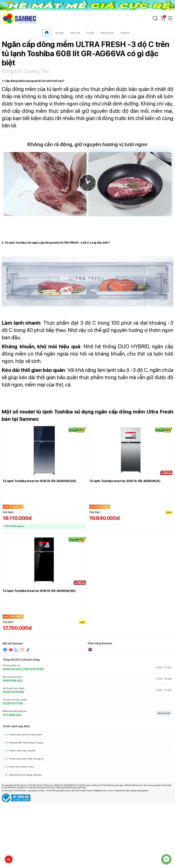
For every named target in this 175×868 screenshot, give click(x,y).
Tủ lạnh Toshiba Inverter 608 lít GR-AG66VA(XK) (39, 591)
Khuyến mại (107, 33)
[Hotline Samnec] (8, 860)
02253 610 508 (13, 692)
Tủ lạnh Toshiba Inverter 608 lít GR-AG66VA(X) (125, 481)
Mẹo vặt (75, 33)
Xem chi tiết (164, 713)
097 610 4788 (34, 669)
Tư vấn (90, 33)
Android (125, 33)
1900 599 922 (12, 681)
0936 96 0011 (12, 669)
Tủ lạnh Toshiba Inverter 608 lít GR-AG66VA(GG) (39, 481)
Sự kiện (60, 33)
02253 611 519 (13, 703)
